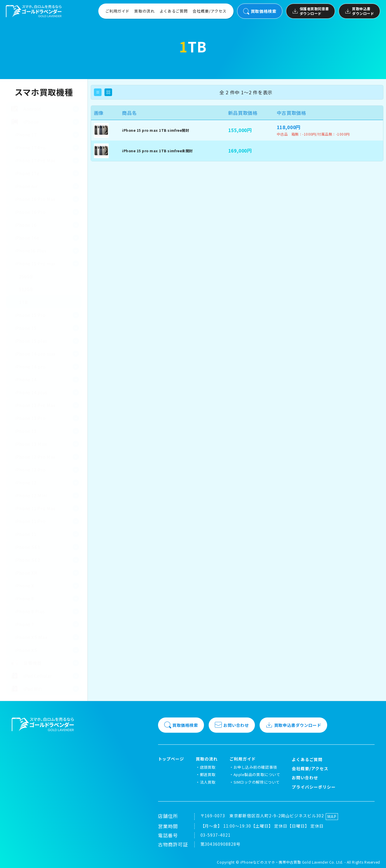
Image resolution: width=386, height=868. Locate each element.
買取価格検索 (260, 11)
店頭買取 (208, 767)
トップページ (171, 759)
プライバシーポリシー (314, 787)
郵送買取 (208, 774)
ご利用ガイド (117, 11)
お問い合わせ (232, 725)
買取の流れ (145, 11)
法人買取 (208, 782)
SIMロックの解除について (257, 782)
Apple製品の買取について (257, 774)
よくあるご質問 (174, 11)
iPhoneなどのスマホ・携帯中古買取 (271, 862)
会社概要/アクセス (210, 11)
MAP (332, 816)
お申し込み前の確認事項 (255, 767)
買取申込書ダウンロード (359, 11)
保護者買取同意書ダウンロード (310, 11)
